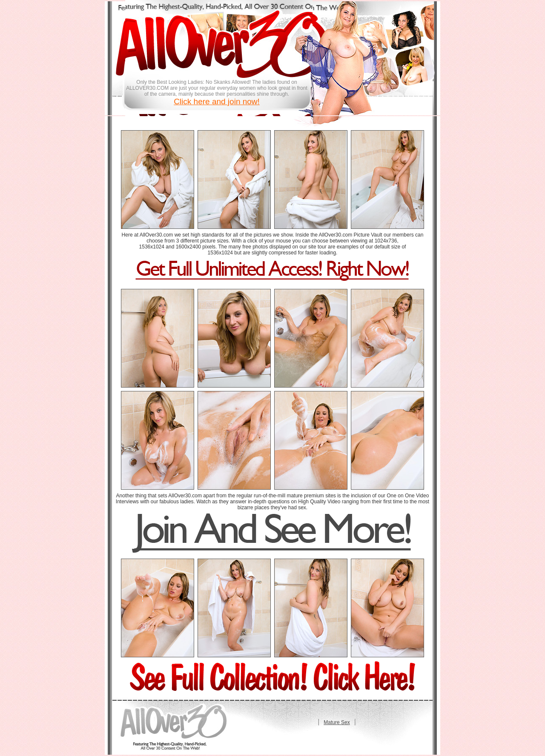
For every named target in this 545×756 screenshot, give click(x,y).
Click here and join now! (217, 101)
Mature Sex (337, 722)
